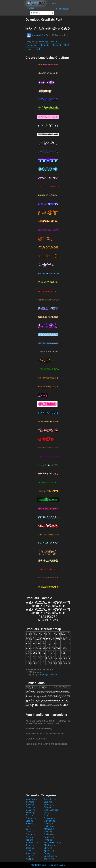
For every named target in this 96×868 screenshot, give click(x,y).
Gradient (49, 821)
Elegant (31, 813)
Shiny (48, 848)
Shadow (50, 845)
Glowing (50, 818)
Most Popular (32, 799)
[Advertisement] (13, 58)
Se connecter (62, 9)
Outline (49, 834)
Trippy (30, 856)
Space (30, 851)
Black (30, 802)
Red (29, 840)
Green (49, 823)
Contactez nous (39, 865)
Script (30, 845)
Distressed (51, 810)
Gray (29, 823)
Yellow (49, 859)
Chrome (50, 807)
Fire (47, 813)
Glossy (31, 818)
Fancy (30, 49)
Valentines (50, 856)
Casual (30, 807)
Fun (29, 815)
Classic (30, 810)
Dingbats (45, 45)
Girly (47, 815)
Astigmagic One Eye (47, 41)
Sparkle (49, 851)
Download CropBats (38, 35)
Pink (29, 837)
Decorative (32, 45)
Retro (48, 840)
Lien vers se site (57, 865)
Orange (31, 834)
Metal (30, 832)
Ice (28, 829)
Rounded (57, 45)
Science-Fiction (53, 842)
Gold (30, 821)
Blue (48, 802)
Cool (67, 45)
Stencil (30, 853)
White (30, 859)
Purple (49, 837)
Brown (30, 804)
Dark (38, 49)
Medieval (50, 829)
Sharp (30, 848)
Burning (49, 804)
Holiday (49, 826)
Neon (48, 832)
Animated (50, 799)
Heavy (30, 826)
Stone (48, 853)
